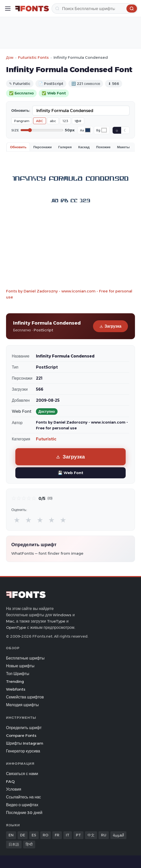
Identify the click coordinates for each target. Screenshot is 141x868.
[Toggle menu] (8, 9)
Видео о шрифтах (22, 805)
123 (65, 121)
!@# (78, 121)
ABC (40, 121)
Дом (10, 57)
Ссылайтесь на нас (23, 797)
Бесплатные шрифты (25, 658)
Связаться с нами (22, 774)
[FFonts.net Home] (32, 9)
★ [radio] (17, 520)
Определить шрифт (24, 728)
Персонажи (42, 147)
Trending (15, 681)
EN (11, 835)
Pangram (22, 121)
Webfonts (16, 689)
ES (34, 835)
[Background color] (104, 130)
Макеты (123, 147)
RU (104, 835)
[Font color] (88, 130)
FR (57, 835)
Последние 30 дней (24, 813)
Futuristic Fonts (33, 57)
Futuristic (46, 439)
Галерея (65, 147)
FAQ (10, 781)
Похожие (103, 147)
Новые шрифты (20, 666)
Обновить (18, 147)
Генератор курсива (23, 751)
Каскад (84, 147)
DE (23, 835)
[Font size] (42, 130)
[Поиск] (95, 9)
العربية (118, 835)
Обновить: (21, 111)
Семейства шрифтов (25, 697)
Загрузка (110, 326)
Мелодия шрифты (22, 705)
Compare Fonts (21, 735)
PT (78, 835)
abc (53, 121)
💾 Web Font (70, 473)
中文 (91, 835)
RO (45, 835)
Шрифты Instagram (25, 743)
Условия (14, 789)
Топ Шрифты (18, 674)
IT (68, 835)
